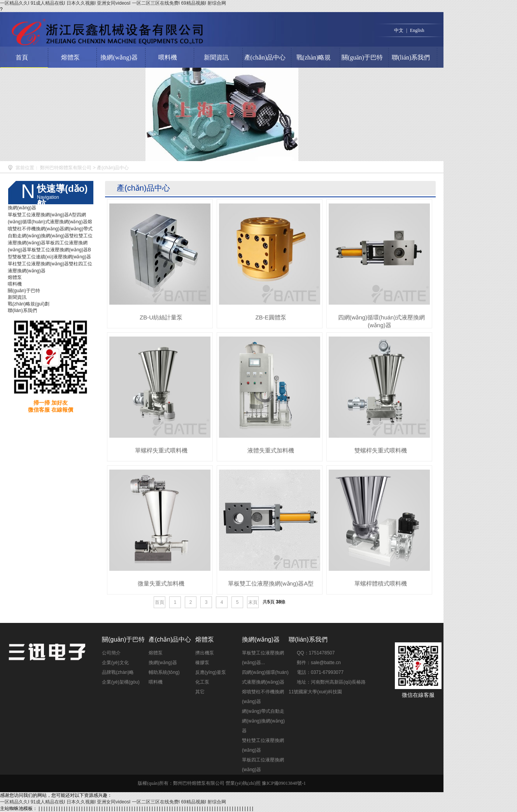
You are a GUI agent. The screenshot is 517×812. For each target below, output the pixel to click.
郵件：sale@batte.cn (319, 663)
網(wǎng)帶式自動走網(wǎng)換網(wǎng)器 (263, 721)
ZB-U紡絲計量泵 (161, 317)
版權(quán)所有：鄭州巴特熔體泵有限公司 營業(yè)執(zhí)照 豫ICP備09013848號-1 (222, 783)
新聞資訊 (216, 57)
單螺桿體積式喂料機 (381, 583)
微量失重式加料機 (161, 583)
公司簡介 (111, 653)
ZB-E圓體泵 (271, 317)
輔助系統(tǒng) (164, 672)
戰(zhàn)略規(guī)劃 (314, 67)
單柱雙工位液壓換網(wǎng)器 (38, 264)
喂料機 (168, 57)
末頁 (253, 602)
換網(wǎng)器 (119, 57)
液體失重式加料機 (271, 450)
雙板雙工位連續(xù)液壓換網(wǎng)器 (52, 257)
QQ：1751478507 (316, 653)
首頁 (22, 57)
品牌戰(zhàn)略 (118, 672)
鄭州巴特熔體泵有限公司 (66, 168)
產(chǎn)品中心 (265, 57)
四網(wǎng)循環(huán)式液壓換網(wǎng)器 (382, 321)
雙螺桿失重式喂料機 (381, 450)
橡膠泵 (202, 663)
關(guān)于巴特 (362, 57)
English (417, 30)
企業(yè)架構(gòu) (121, 682)
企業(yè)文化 (115, 663)
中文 (399, 30)
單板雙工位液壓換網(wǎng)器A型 (42, 215)
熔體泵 (70, 57)
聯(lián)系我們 (411, 57)
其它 (200, 692)
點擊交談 (352, 650)
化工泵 (202, 682)
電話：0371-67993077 (320, 672)
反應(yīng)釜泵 (211, 672)
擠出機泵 (205, 653)
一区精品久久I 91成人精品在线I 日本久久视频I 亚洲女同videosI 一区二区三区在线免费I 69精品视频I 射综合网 (113, 3)
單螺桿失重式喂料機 (161, 450)
